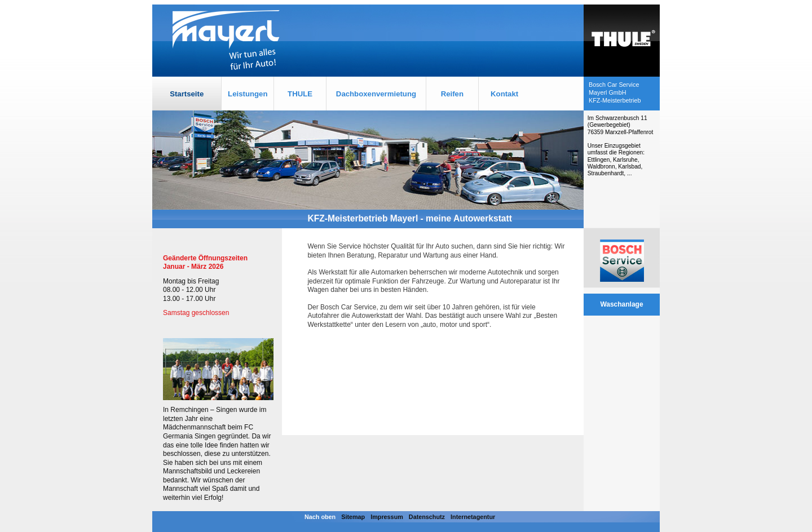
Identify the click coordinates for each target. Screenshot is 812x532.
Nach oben (320, 517)
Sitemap (353, 517)
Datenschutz (427, 517)
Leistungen (248, 94)
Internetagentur (473, 517)
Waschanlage (621, 304)
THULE (300, 94)
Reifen (452, 94)
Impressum (387, 517)
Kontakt (504, 94)
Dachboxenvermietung (376, 94)
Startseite (187, 94)
